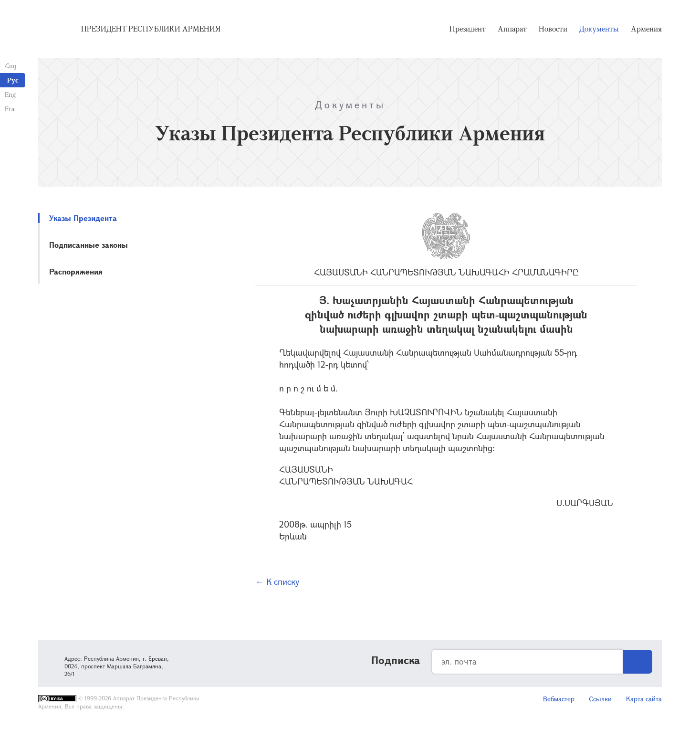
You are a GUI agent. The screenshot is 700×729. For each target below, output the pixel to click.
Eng (10, 94)
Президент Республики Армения (151, 29)
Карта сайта (644, 699)
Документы (599, 29)
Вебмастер (559, 699)
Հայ (11, 66)
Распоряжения (76, 271)
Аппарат (512, 29)
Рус (13, 80)
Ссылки (600, 699)
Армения (646, 29)
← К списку (277, 581)
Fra (10, 109)
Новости (553, 29)
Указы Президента (83, 218)
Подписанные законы (89, 245)
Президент (468, 29)
